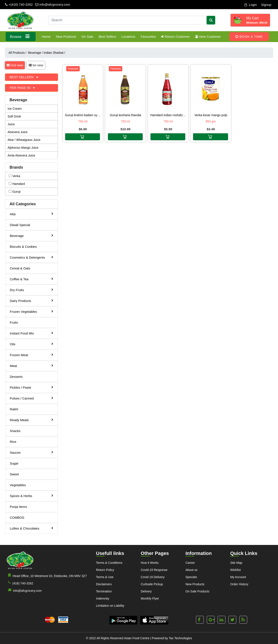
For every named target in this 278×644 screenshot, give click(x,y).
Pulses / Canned (31, 398)
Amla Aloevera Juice (21, 155)
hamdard (17, 184)
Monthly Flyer (150, 598)
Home (46, 37)
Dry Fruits (31, 290)
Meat (31, 366)
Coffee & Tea (31, 279)
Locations (128, 37)
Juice (11, 124)
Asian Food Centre (137, 638)
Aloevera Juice (18, 132)
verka (14, 176)
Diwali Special (20, 225)
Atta (31, 214)
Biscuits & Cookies (23, 247)
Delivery (146, 591)
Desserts (16, 377)
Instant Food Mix (31, 333)
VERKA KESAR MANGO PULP (211, 115)
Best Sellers (107, 37)
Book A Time (249, 37)
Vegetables (18, 485)
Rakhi (14, 409)
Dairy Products (31, 301)
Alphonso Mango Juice (23, 148)
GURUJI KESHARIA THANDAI (126, 115)
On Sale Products (197, 591)
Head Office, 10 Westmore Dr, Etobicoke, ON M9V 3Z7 (47, 576)
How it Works (150, 563)
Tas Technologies (180, 638)
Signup (266, 5)
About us (191, 570)
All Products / (18, 53)
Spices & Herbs (31, 496)
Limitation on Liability (110, 606)
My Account (238, 577)
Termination (104, 591)
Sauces (31, 452)
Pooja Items (18, 507)
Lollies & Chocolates (31, 528)
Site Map (236, 563)
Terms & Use (105, 577)
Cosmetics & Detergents (31, 257)
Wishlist (235, 570)
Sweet (14, 474)
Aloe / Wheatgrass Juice (24, 140)
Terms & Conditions (109, 563)
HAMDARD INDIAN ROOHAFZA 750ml (168, 115)
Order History (239, 584)
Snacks (15, 431)
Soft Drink (14, 116)
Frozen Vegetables (31, 311)
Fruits (14, 322)
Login (251, 5)
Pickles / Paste (31, 387)
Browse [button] (21, 36)
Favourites (148, 37)
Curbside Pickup (152, 584)
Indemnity (103, 598)
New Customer (208, 37)
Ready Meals (31, 420)
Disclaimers (104, 584)
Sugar (14, 463)
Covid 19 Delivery (153, 577)
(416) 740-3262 (20, 583)
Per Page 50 (21, 88)
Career (190, 563)
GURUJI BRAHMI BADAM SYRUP (83, 115)
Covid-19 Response (154, 570)
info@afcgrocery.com (53, 4)
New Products (66, 37)
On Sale (87, 37)
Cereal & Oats (20, 268)
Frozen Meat (31, 355)
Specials (191, 577)
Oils (31, 344)
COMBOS (17, 518)
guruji (15, 192)
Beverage (35, 53)
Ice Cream (15, 109)
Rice (13, 442)
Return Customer (175, 37)
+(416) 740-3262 (19, 4)
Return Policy (105, 570)
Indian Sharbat (54, 53)
